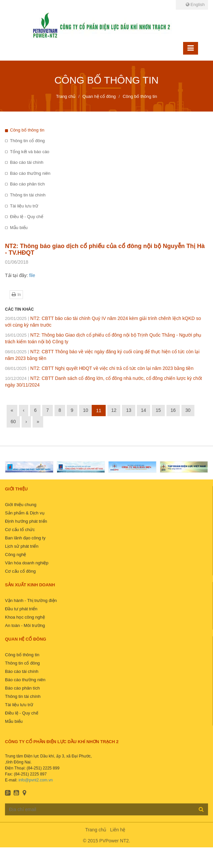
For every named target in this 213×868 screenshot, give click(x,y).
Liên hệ (118, 830)
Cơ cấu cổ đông (20, 571)
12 (114, 410)
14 (144, 410)
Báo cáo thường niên (30, 173)
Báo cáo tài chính (27, 162)
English (195, 4)
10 (86, 410)
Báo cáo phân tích (27, 184)
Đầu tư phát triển (21, 609)
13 (129, 410)
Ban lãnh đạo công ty (25, 538)
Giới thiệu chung (21, 505)
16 (173, 410)
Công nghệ (15, 555)
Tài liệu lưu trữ (24, 206)
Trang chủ (96, 830)
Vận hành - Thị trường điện (31, 600)
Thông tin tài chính (28, 195)
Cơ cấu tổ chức (20, 530)
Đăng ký (201, 809)
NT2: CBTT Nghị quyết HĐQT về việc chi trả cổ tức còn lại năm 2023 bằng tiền (99, 368)
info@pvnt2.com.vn (36, 780)
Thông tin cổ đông (27, 141)
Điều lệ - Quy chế (27, 217)
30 (188, 410)
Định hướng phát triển (26, 521)
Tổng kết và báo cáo (30, 152)
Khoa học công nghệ (25, 617)
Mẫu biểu (19, 228)
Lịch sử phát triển (22, 546)
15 (159, 410)
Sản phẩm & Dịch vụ (25, 513)
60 (13, 422)
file (32, 275)
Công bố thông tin (27, 130)
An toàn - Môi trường (25, 625)
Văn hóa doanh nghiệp (27, 563)
